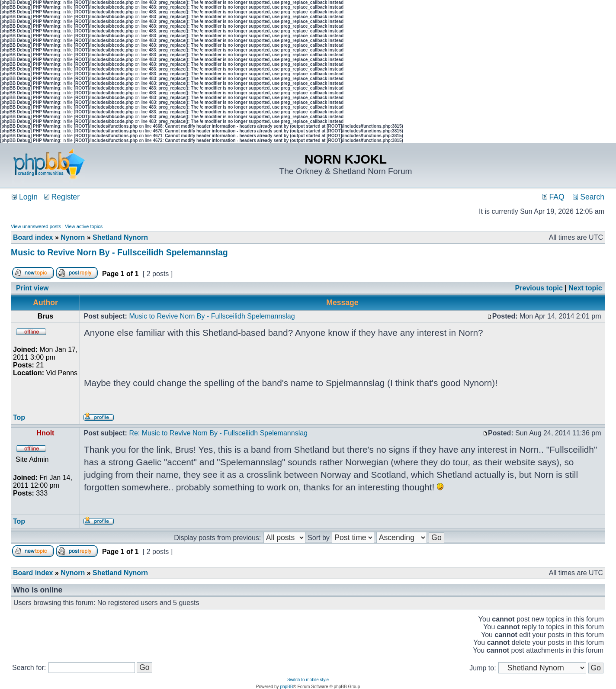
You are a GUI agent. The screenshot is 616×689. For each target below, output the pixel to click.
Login (25, 197)
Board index (33, 237)
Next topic (585, 288)
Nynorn (73, 237)
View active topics (84, 226)
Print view (32, 288)
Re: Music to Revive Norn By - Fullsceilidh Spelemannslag (218, 433)
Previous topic (539, 288)
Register (62, 197)
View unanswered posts (36, 226)
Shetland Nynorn (120, 237)
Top (19, 417)
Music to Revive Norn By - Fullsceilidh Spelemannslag (119, 252)
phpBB (286, 687)
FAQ (553, 197)
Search (589, 197)
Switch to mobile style (308, 680)
